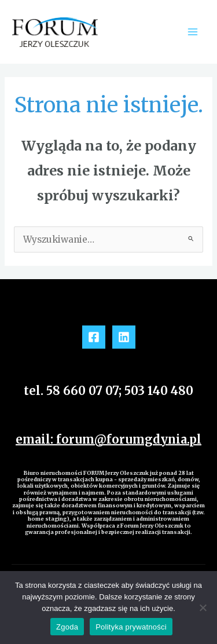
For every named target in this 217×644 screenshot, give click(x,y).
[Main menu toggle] (193, 32)
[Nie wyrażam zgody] (203, 608)
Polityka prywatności (131, 627)
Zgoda (67, 627)
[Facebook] (94, 337)
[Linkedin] (124, 337)
